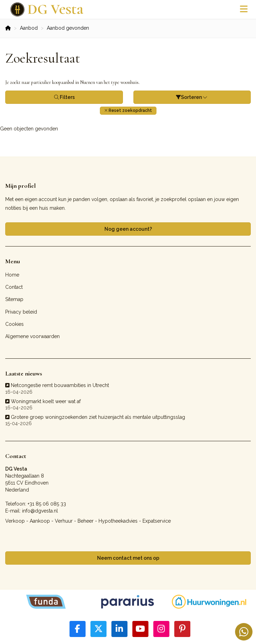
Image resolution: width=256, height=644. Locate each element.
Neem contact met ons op (128, 558)
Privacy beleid (21, 312)
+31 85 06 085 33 (47, 504)
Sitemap (14, 299)
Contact (14, 287)
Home (12, 275)
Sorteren (192, 97)
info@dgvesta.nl (40, 511)
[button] (128, 111)
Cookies (14, 324)
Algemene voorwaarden (32, 336)
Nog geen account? (128, 229)
